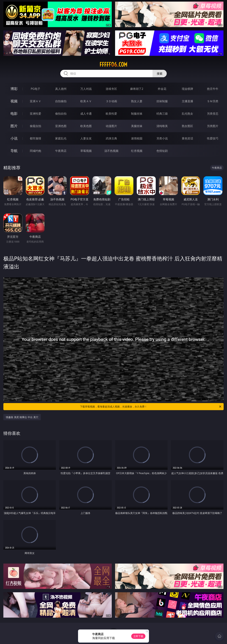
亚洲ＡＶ (35, 101)
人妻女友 (86, 138)
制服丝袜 (137, 114)
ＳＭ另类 (213, 101)
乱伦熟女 (187, 114)
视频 (14, 101)
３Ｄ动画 (111, 101)
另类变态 (213, 114)
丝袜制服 (162, 101)
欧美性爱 (111, 114)
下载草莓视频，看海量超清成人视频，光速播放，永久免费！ (151, 407)
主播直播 (187, 101)
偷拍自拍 (61, 114)
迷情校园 (137, 138)
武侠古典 (111, 138)
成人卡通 (86, 114)
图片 (14, 126)
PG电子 (35, 89)
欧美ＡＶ (86, 101)
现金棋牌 (187, 89)
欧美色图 (86, 126)
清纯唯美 (162, 126)
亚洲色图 (61, 126)
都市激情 (35, 138)
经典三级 (162, 114)
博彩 (14, 89)
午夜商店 (61, 151)
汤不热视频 (111, 151)
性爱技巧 (213, 138)
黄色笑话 (187, 138)
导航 (14, 151)
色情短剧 (162, 151)
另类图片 (213, 126)
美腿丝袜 (137, 126)
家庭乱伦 (61, 138)
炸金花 (162, 89)
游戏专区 (111, 89)
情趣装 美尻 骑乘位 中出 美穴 (22, 417)
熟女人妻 (137, 101)
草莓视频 (86, 151)
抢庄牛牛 (213, 89)
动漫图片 (111, 126)
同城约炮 (35, 151)
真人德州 (61, 89)
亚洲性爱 (35, 114)
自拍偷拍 (61, 101)
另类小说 (162, 138)
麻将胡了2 (137, 89)
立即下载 (138, 636)
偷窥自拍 (35, 126)
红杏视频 (137, 151)
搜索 (160, 74)
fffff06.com (113, 64)
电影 (14, 113)
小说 (14, 138)
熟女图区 (187, 126)
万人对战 (86, 89)
